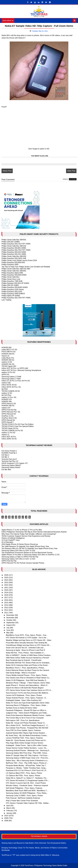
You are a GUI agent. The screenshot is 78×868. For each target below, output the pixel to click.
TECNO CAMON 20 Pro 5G (12, 431)
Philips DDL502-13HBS (11, 242)
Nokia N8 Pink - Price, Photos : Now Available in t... (26, 653)
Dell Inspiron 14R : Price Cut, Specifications (23, 720)
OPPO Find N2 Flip (9, 561)
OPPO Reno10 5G (9, 414)
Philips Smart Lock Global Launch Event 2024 (19, 260)
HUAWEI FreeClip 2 (9, 453)
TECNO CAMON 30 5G (11, 391)
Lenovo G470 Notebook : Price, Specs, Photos (24, 695)
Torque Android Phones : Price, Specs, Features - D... (27, 698)
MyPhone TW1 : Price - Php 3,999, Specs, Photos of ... (27, 763)
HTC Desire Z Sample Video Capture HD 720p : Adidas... (28, 803)
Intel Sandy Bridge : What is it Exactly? (21, 673)
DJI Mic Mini (6, 470)
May (8, 633)
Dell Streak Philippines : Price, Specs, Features (24, 788)
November (11, 618)
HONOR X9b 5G (8, 406)
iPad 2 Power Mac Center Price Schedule (22, 801)
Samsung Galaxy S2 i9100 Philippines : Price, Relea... (27, 793)
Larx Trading (6, 300)
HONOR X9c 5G (8, 364)
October (10, 620)
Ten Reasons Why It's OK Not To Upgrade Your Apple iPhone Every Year (29, 548)
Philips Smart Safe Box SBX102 (14, 246)
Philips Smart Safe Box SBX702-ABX (16, 269)
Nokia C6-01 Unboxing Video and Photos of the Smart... (27, 665)
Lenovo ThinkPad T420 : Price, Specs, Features (24, 738)
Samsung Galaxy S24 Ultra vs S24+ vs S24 (18, 551)
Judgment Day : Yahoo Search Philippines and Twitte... (27, 713)
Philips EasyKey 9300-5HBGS (13, 294)
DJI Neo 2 (5, 455)
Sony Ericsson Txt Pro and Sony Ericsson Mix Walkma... (28, 693)
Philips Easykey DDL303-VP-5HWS (15, 283)
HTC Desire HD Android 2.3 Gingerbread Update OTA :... (28, 781)
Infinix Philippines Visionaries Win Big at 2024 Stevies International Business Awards (34, 532)
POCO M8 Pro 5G (9, 352)
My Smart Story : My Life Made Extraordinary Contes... (27, 735)
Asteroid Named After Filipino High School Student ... (26, 733)
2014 (6, 605)
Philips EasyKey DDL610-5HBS (14, 252)
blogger (73, 179)
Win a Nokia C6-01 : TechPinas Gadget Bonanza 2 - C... (27, 725)
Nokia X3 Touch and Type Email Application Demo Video (28, 703)
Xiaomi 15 (5, 356)
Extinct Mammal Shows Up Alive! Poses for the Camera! (27, 670)
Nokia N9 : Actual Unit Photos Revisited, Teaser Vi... (26, 723)
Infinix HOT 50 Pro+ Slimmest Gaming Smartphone (21, 370)
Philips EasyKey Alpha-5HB (12, 273)
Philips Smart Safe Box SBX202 (14, 256)
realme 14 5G (7, 362)
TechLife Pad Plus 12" (10, 461)
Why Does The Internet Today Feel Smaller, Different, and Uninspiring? (29, 534)
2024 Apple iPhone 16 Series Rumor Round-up (20, 544)
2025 (6, 578)
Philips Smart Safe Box (10, 277)
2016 (6, 600)
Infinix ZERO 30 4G (9, 439)
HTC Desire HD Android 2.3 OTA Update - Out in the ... (27, 638)
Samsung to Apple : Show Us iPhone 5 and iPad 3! (25, 650)
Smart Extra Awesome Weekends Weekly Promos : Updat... (29, 715)
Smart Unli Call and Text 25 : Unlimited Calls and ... (26, 648)
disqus (65, 179)
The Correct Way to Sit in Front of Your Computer (25, 718)
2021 (6, 588)
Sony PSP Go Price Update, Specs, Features (23, 730)
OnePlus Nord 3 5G (9, 418)
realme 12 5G (7, 393)
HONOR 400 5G (8, 360)
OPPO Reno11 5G (9, 404)
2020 (6, 590)
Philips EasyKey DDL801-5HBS (14, 248)
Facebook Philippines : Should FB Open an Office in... (27, 710)
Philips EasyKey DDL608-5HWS (14, 275)
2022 (6, 585)
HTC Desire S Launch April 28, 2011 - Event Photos (26, 783)
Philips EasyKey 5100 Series (13, 289)
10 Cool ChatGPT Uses (11, 540)
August (9, 625)
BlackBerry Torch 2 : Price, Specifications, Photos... (26, 668)
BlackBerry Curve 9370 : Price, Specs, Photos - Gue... (27, 635)
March (9, 808)
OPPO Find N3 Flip (9, 410)
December (11, 615)
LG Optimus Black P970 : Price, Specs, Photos (24, 773)
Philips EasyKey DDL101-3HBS (14, 254)
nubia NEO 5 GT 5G (9, 350)
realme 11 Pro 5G (8, 433)
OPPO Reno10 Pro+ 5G (11, 412)
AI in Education (7, 542)
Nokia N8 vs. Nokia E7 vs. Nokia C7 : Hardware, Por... (27, 778)
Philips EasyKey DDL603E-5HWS (15, 287)
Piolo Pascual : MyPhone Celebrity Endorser (23, 798)
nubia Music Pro (8, 358)
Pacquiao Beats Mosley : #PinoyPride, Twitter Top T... (26, 765)
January (10, 813)
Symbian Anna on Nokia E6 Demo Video (21, 708)
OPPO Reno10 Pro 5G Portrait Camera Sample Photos (23, 563)
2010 (6, 816)
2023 (6, 583)
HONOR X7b (7, 399)
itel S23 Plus (6, 395)
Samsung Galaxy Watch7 (11, 465)
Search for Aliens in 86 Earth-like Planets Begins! (25, 688)
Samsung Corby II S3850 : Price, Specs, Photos (24, 796)
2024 (6, 580)
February (10, 811)
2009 (6, 818)
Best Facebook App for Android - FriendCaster (24, 660)
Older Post (71, 171)
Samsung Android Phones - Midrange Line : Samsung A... (28, 750)
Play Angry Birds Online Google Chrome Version (24, 743)
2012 (6, 610)
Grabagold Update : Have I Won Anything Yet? (24, 700)
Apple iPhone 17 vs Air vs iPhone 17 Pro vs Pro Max (22, 530)
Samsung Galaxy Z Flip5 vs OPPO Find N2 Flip (20, 557)
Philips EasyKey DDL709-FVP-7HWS (16, 298)
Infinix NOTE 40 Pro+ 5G (11, 387)
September (11, 623)
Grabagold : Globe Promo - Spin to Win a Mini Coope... (27, 745)
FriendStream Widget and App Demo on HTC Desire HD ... (29, 645)
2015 (6, 603)
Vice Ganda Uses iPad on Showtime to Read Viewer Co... (28, 678)
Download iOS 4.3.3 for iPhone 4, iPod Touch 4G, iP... (27, 770)
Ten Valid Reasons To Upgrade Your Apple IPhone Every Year (25, 546)
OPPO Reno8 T (8, 422)
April (8, 806)
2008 (6, 821)
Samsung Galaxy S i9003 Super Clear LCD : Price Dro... (28, 758)
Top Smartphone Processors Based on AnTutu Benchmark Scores (27, 553)
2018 (6, 595)
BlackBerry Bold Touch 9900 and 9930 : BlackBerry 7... (27, 791)
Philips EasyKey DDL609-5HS (13, 262)
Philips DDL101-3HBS (10, 285)
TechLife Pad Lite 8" (9, 459)
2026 (6, 575)
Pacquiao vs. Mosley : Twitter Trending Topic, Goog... (26, 768)
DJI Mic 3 (5, 457)
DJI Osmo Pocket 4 (9, 451)
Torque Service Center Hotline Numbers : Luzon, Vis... (27, 748)
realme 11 (5, 435)
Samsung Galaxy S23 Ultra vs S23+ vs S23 (18, 559)
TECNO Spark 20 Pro (10, 428)
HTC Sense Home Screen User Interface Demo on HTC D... (29, 690)
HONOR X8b (7, 401)
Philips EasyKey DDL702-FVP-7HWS (16, 244)
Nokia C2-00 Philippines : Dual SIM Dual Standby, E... (27, 680)
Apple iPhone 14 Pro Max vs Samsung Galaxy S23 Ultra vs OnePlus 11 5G (31, 555)
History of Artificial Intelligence (13, 538)
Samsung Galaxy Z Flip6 (11, 379)
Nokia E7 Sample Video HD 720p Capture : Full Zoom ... (28, 755)
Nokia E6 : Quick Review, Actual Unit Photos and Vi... (26, 740)
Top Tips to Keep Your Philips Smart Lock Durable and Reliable (26, 267)
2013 (6, 608)
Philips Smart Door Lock (11, 279)
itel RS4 (5, 389)
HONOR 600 (6, 348)
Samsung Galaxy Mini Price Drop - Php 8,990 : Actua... (27, 753)
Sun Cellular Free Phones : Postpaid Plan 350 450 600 (27, 728)
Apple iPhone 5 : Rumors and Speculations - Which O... (27, 685)
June (8, 630)
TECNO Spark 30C (9, 366)
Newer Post (7, 171)
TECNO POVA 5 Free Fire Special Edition (18, 426)
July (8, 628)
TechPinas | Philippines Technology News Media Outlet (46, 865)
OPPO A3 (5, 375)
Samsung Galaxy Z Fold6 (11, 377)
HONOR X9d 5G (8, 354)
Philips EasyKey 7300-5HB (12, 281)
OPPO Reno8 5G (8, 420)
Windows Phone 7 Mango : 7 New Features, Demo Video (28, 683)
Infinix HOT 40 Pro (9, 437)
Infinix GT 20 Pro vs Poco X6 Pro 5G (16, 381)
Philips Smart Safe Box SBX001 (14, 271)
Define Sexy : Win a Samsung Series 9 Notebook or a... (27, 761)
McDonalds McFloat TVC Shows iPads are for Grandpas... (28, 663)
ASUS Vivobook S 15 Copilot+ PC (15, 463)
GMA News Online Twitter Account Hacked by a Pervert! (27, 658)
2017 (6, 598)
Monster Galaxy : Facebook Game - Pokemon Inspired (27, 785)
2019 (6, 593)
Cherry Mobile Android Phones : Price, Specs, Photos (26, 675)
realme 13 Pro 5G (8, 372)
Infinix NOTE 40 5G (9, 385)
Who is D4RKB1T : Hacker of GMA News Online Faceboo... (29, 655)
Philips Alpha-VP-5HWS (11, 296)
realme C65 (6, 383)
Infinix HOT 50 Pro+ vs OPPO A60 (15, 368)
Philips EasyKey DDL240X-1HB (14, 258)
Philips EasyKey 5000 (10, 265)
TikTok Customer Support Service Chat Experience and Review (26, 536)
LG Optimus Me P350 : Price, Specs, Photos (23, 776)
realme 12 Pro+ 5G (9, 397)
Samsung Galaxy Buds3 (11, 467)
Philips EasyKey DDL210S (12, 292)
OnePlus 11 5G (7, 416)
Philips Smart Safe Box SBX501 (14, 240)
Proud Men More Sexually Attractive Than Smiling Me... (27, 643)
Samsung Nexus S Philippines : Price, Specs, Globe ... (27, 705)
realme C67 (6, 408)
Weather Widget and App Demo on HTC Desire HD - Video (29, 640)
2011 (6, 613)
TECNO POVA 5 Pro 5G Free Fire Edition (17, 424)
